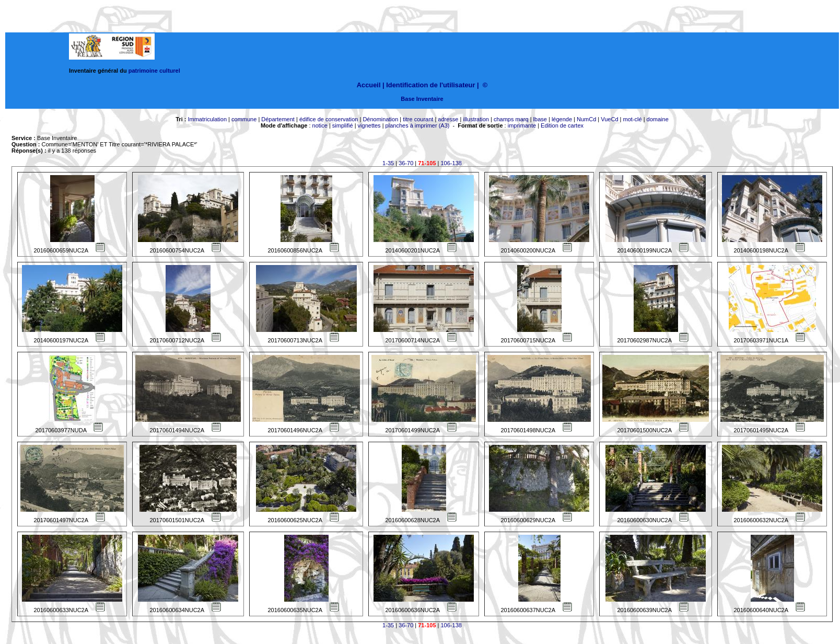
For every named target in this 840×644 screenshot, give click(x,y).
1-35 (388, 163)
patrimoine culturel (154, 71)
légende (562, 119)
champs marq (511, 119)
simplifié (343, 125)
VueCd (609, 119)
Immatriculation (207, 119)
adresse (448, 119)
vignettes (369, 125)
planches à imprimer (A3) (418, 125)
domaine (658, 119)
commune (244, 119)
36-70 (406, 163)
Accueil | (371, 85)
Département (278, 119)
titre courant (418, 119)
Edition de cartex (562, 125)
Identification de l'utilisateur (430, 85)
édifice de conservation (329, 119)
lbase (540, 119)
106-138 (451, 163)
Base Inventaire (422, 99)
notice (320, 125)
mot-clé (633, 119)
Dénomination (380, 119)
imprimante (522, 125)
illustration (476, 119)
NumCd (586, 119)
